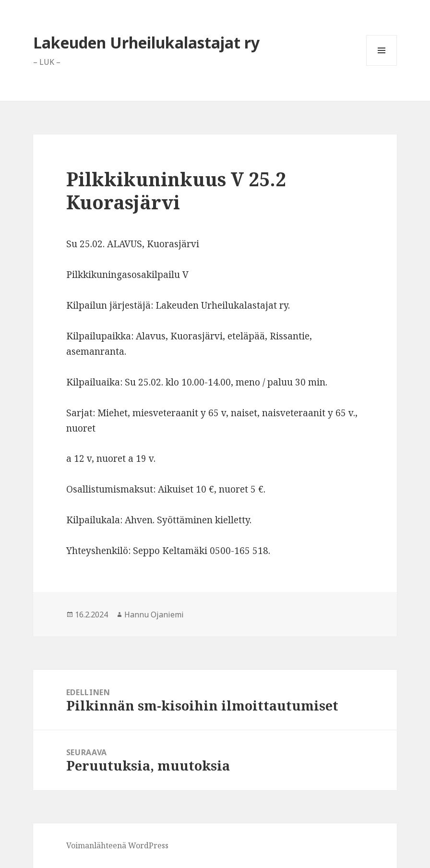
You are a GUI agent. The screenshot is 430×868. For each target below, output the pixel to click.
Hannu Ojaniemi (154, 615)
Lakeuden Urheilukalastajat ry (146, 42)
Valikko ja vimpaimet (382, 66)
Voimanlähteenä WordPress (117, 845)
